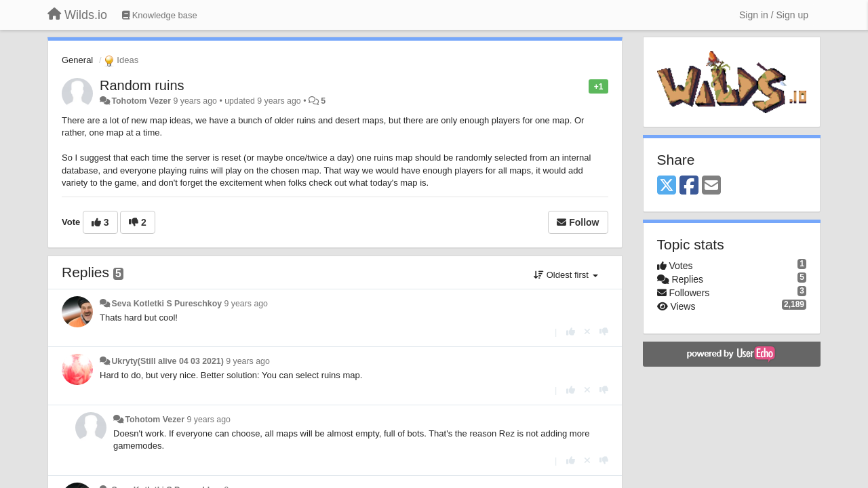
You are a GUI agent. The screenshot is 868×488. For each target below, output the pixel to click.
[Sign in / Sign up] (774, 15)
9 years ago (246, 304)
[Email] (711, 186)
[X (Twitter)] (667, 186)
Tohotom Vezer (141, 101)
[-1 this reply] (604, 332)
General (77, 60)
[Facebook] (689, 186)
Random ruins (142, 85)
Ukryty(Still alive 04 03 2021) (167, 361)
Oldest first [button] (566, 275)
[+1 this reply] (571, 332)
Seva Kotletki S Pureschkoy (166, 304)
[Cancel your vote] (587, 332)
